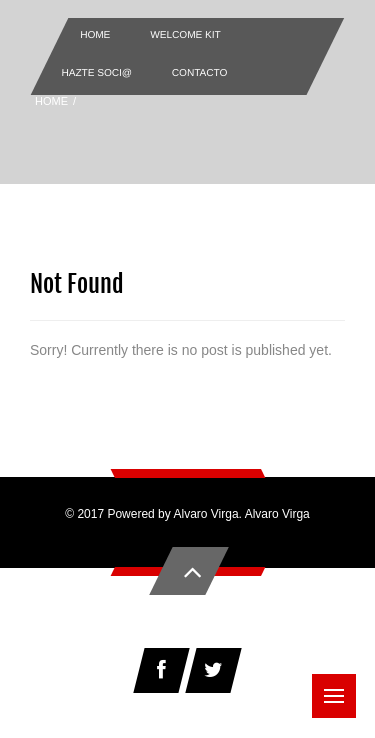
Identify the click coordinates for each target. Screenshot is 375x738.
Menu (340, 686)
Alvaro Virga (277, 514)
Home (95, 34)
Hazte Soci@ (96, 72)
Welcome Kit (185, 34)
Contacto (200, 72)
